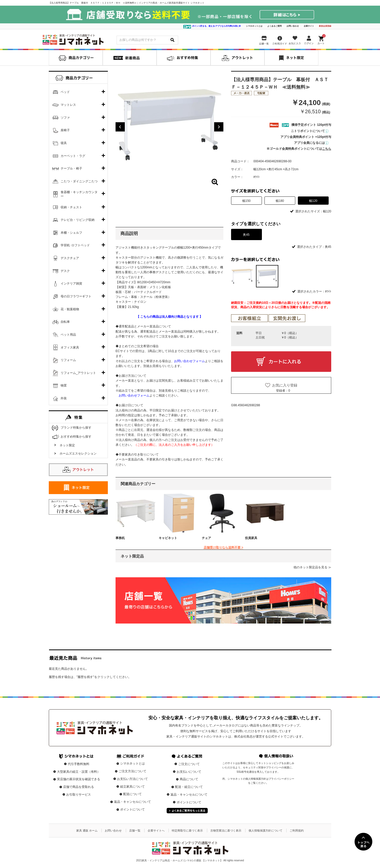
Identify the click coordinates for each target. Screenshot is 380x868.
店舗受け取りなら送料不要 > (223, 548)
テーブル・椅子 (71, 168)
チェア (206, 538)
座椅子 (65, 130)
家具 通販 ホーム (87, 831)
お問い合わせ (293, 26)
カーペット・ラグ (73, 156)
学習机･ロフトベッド (75, 245)
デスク (65, 271)
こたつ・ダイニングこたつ (79, 181)
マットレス (68, 105)
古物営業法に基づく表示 (226, 831)
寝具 (64, 143)
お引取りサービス (79, 795)
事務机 (120, 538)
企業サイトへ (156, 831)
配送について (132, 794)
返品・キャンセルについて (132, 802)
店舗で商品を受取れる (79, 787)
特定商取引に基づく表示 (187, 831)
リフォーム (68, 360)
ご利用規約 (297, 831)
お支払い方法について (132, 779)
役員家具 (251, 538)
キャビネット (168, 538)
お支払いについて (189, 772)
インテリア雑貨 (71, 284)
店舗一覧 (135, 831)
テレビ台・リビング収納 (78, 220)
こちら (327, 149)
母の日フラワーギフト (76, 296)
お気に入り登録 (285, 385)
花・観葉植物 (70, 309)
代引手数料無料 (79, 764)
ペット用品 (68, 335)
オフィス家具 (70, 347)
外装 (64, 398)
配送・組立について (189, 787)
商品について (189, 779)
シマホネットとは (254, 26)
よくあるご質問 (274, 26)
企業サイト (309, 26)
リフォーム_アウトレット (78, 373)
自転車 (65, 322)
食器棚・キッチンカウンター (79, 194)
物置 (64, 385)
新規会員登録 (325, 26)
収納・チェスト (71, 207)
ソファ (65, 118)
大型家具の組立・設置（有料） (79, 772)
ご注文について (189, 764)
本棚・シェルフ (71, 233)
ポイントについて (132, 809)
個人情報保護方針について (265, 831)
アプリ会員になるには (311, 143)
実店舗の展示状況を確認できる (79, 779)
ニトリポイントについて (310, 131)
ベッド (65, 92)
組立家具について (132, 787)
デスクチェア (70, 258)
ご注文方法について (132, 771)
